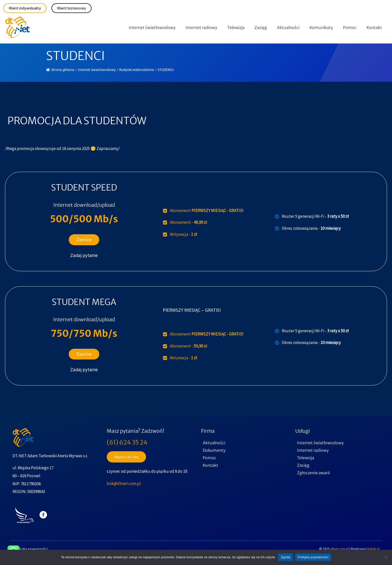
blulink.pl (373, 549)
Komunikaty (321, 27)
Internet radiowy (201, 27)
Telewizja (236, 27)
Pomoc (350, 27)
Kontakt (374, 27)
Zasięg (261, 27)
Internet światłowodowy (152, 27)
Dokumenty (214, 450)
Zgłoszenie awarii (313, 473)
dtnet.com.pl (340, 549)
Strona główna (60, 70)
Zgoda (285, 557)
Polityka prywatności (31, 549)
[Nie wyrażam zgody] (386, 557)
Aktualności (288, 27)
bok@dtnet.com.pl (124, 483)
